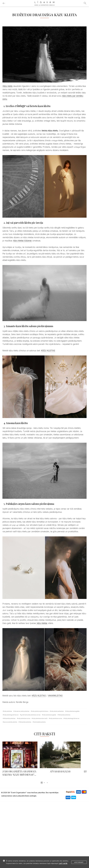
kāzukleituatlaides (57, 711)
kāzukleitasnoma (24, 718)
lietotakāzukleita (40, 722)
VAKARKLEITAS (55, 696)
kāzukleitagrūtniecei (11, 715)
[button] (42, 783)
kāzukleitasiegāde (73, 711)
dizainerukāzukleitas (22, 711)
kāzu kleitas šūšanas (22, 241)
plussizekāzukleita (11, 722)
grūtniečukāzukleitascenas (31, 715)
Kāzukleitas (8, 711)
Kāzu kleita (8, 86)
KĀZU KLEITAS (48, 351)
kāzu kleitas (42, 623)
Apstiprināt (79, 862)
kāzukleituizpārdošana (40, 711)
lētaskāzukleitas (65, 715)
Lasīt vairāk (63, 863)
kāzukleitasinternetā (40, 718)
